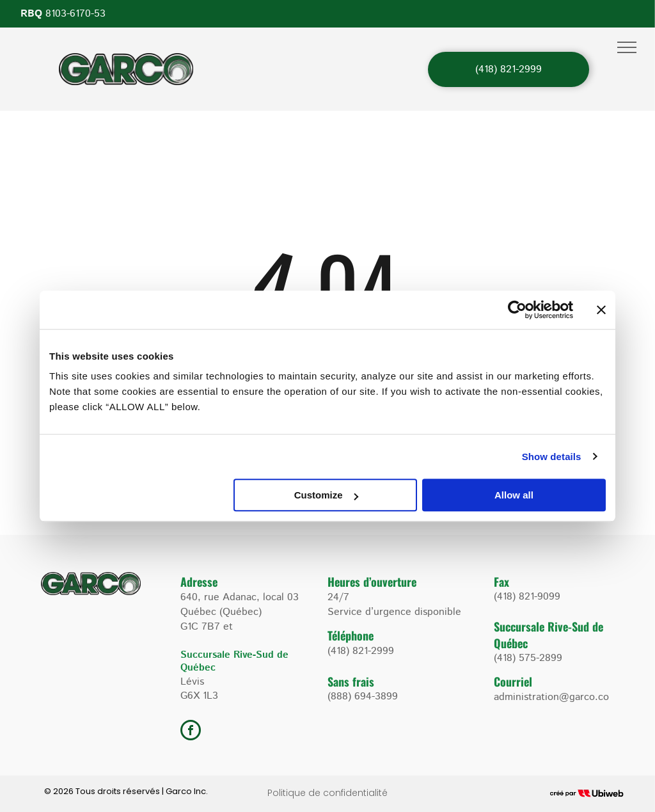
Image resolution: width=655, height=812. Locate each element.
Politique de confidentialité (327, 793)
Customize (326, 495)
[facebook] (191, 732)
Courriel (513, 681)
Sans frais (351, 681)
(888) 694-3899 (363, 697)
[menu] (627, 47)
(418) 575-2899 (528, 658)
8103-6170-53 (75, 14)
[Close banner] (601, 310)
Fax (501, 582)
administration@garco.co (551, 697)
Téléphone (351, 635)
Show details (552, 457)
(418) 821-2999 (361, 651)
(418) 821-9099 (527, 597)
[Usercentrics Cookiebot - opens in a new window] (517, 310)
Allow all (514, 495)
